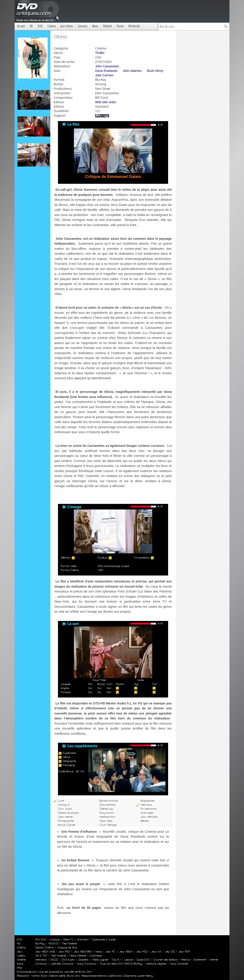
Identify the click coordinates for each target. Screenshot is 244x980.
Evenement (200, 960)
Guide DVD (143, 960)
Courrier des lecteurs (165, 960)
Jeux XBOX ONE (45, 952)
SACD (54, 960)
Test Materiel (69, 944)
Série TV (68, 939)
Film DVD (41, 939)
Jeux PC (111, 952)
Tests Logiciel (100, 960)
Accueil (21, 26)
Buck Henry (155, 71)
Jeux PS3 (64, 952)
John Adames (132, 71)
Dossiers (83, 960)
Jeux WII (156, 952)
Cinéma (51, 26)
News (95, 26)
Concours (83, 26)
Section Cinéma (45, 948)
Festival (186, 960)
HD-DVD (53, 944)
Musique (55, 939)
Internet (214, 960)
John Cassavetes (107, 66)
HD (31, 26)
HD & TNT (41, 956)
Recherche (134, 26)
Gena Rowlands (106, 71)
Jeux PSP (184, 952)
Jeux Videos (67, 26)
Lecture (129, 960)
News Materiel (78, 956)
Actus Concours (86, 964)
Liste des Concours (62, 964)
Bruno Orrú (73, 976)
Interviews (41, 960)
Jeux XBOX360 (83, 952)
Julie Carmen (104, 75)
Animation (83, 939)
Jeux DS (170, 952)
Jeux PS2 (142, 952)
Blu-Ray (40, 944)
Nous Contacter (179, 964)
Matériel (107, 26)
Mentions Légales (156, 964)
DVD (40, 26)
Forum (120, 26)
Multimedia (96, 956)
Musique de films (67, 948)
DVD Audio (68, 960)
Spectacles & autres (104, 939)
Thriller (100, 53)
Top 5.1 (116, 960)
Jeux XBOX (126, 952)
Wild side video (106, 102)
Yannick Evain (39, 976)
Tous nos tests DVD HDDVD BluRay (121, 964)
